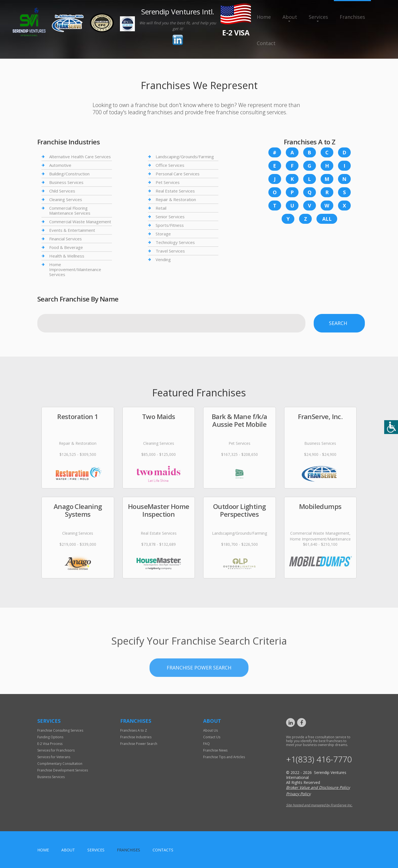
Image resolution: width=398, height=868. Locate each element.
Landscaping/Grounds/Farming (185, 157)
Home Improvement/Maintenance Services (75, 269)
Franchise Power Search (199, 700)
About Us (210, 730)
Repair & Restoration (176, 199)
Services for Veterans (54, 757)
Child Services (62, 191)
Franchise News (215, 750)
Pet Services (168, 182)
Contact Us (212, 737)
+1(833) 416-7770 (319, 759)
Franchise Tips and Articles (224, 757)
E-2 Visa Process (50, 744)
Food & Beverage (66, 247)
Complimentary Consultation (60, 764)
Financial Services (66, 239)
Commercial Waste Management (80, 222)
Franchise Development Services (63, 770)
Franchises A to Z (134, 730)
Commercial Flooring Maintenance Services (70, 210)
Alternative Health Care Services (80, 157)
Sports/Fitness (170, 225)
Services (318, 17)
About (290, 17)
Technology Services (175, 242)
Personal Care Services (178, 174)
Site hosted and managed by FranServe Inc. (319, 805)
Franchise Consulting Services (60, 730)
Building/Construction (69, 174)
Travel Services (170, 251)
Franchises (352, 17)
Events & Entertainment (72, 230)
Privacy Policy (298, 794)
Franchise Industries (136, 737)
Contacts (163, 850)
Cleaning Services (66, 199)
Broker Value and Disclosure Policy (318, 787)
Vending (163, 259)
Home (264, 17)
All (327, 219)
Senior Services (170, 217)
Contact (266, 43)
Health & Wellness (67, 256)
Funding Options (50, 737)
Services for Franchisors (56, 750)
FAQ (206, 744)
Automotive (60, 165)
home (43, 850)
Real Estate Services (175, 191)
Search (338, 323)
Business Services (66, 182)
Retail (161, 208)
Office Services (170, 165)
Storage (163, 234)
